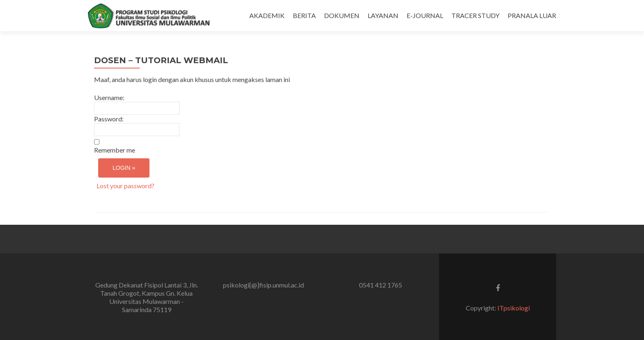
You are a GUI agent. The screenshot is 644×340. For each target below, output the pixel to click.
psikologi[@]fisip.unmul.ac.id (263, 285)
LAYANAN (383, 15)
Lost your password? (125, 186)
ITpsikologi (514, 308)
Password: (109, 119)
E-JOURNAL (425, 15)
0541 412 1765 (381, 285)
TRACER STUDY (475, 15)
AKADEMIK (267, 15)
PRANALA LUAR (532, 15)
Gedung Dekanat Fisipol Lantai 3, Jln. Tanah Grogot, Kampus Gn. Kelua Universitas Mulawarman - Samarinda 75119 (147, 297)
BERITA (304, 15)
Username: (109, 97)
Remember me (115, 150)
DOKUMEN (342, 15)
